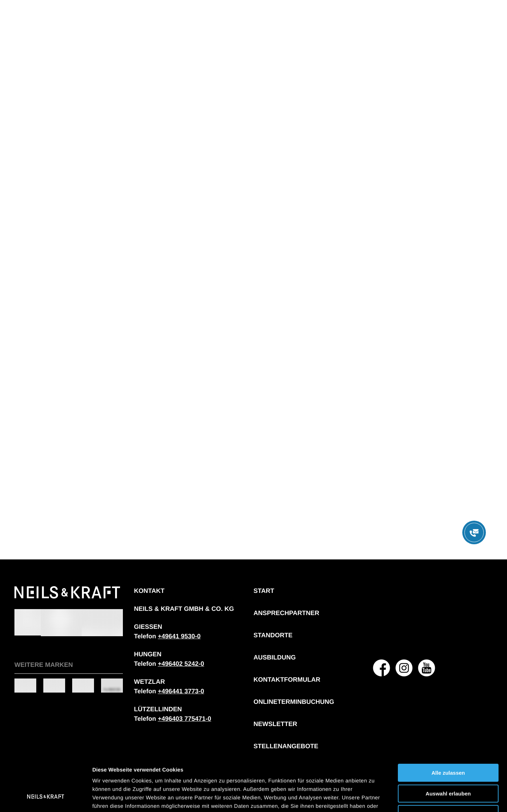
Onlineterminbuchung (294, 702)
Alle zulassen (448, 726)
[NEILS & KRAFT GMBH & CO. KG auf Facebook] (382, 668)
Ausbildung (275, 657)
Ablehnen (448, 767)
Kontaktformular (287, 680)
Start (264, 591)
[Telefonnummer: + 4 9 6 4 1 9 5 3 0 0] (179, 636)
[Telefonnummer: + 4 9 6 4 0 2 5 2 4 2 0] (181, 664)
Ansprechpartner (286, 613)
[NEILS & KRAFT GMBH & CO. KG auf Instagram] (404, 668)
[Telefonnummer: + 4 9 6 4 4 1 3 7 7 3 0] (181, 691)
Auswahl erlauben (448, 747)
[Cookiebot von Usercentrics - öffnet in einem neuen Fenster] (46, 798)
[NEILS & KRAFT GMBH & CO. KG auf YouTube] (427, 668)
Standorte (273, 635)
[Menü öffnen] (474, 532)
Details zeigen (374, 798)
